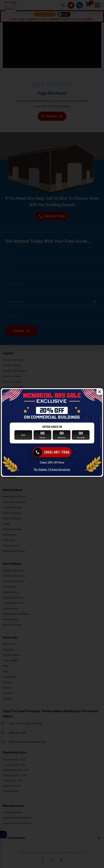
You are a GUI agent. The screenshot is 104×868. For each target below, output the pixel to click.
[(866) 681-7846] (52, 452)
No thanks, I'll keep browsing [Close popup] (52, 469)
